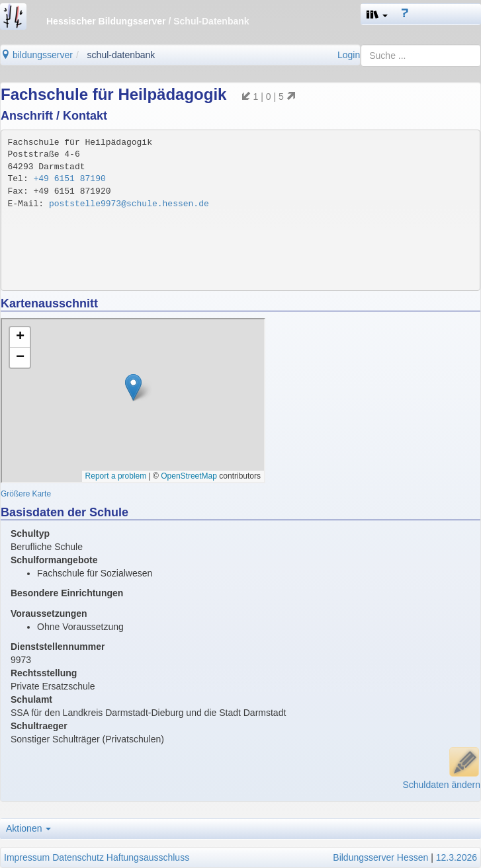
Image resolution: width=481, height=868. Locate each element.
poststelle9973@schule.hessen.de (129, 204)
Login (349, 55)
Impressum (27, 857)
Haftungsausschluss (148, 857)
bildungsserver (37, 55)
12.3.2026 (457, 857)
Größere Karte (26, 494)
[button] (377, 14)
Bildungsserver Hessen (380, 857)
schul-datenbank (121, 55)
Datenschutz (78, 857)
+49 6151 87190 (70, 179)
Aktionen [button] (28, 828)
